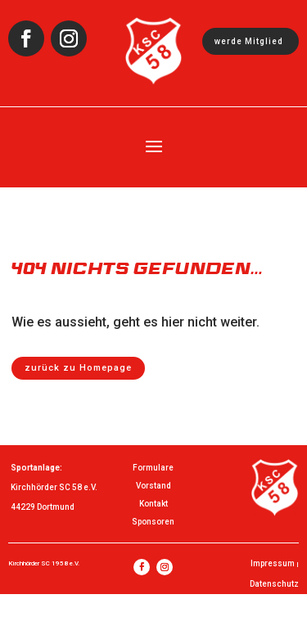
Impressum (273, 563)
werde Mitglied (249, 41)
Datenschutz (274, 584)
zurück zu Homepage (78, 368)
